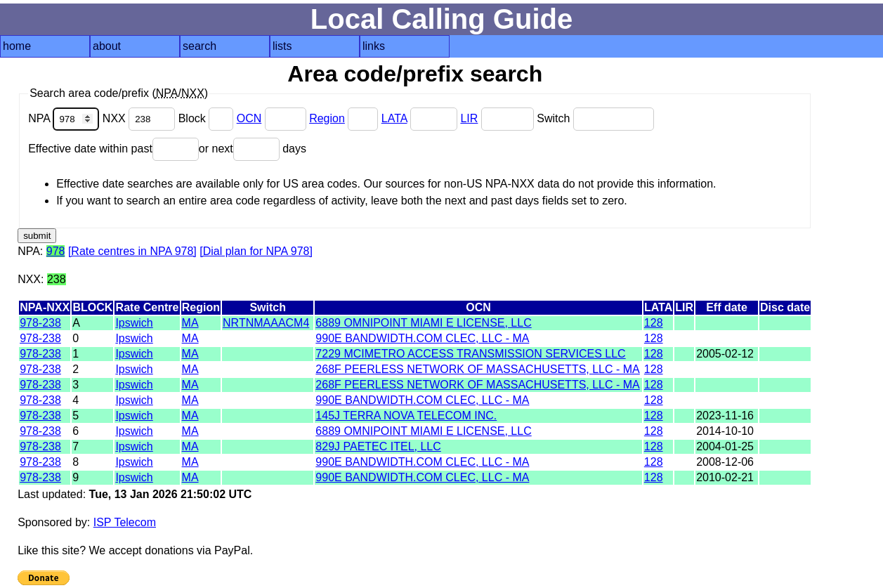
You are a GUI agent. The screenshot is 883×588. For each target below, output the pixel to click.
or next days (253, 149)
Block (208, 118)
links (374, 46)
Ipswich (134, 323)
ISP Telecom (125, 522)
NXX (140, 118)
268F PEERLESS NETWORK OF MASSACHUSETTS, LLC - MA (477, 369)
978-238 (40, 323)
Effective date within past (113, 149)
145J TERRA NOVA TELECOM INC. (406, 416)
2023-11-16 (725, 416)
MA (190, 323)
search (200, 46)
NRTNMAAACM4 (266, 323)
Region (327, 118)
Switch (595, 118)
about (107, 46)
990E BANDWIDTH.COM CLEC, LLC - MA (422, 338)
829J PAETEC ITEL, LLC (378, 446)
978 (56, 251)
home (17, 46)
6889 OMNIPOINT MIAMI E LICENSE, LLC (423, 323)
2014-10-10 (725, 431)
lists (282, 46)
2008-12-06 (725, 462)
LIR (469, 118)
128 (654, 323)
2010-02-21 (725, 477)
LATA (394, 118)
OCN (249, 118)
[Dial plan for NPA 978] (256, 251)
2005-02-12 (725, 354)
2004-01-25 (725, 446)
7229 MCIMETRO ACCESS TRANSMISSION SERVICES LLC (470, 354)
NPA (65, 118)
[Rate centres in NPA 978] (132, 251)
